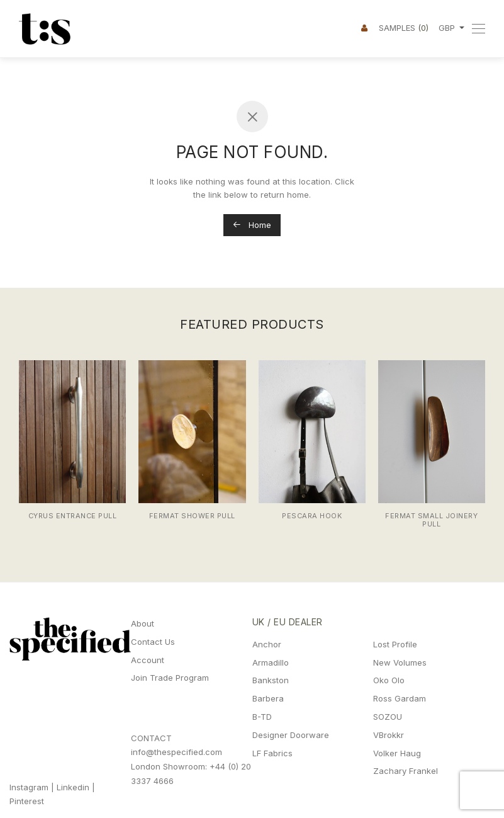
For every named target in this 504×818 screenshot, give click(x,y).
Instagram (29, 787)
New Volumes (400, 662)
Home (252, 225)
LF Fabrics (272, 753)
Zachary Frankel (406, 771)
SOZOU (388, 717)
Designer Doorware (291, 735)
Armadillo (271, 662)
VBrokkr (389, 735)
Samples (404, 28)
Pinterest (27, 801)
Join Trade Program (170, 678)
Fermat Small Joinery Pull (431, 520)
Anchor (267, 644)
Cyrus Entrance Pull (73, 516)
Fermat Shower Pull (192, 516)
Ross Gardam (400, 698)
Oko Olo (389, 680)
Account (148, 660)
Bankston (271, 680)
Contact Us (153, 642)
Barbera (268, 698)
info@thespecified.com (176, 752)
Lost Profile (395, 644)
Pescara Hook (312, 516)
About (143, 623)
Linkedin (73, 787)
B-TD (262, 717)
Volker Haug (397, 753)
